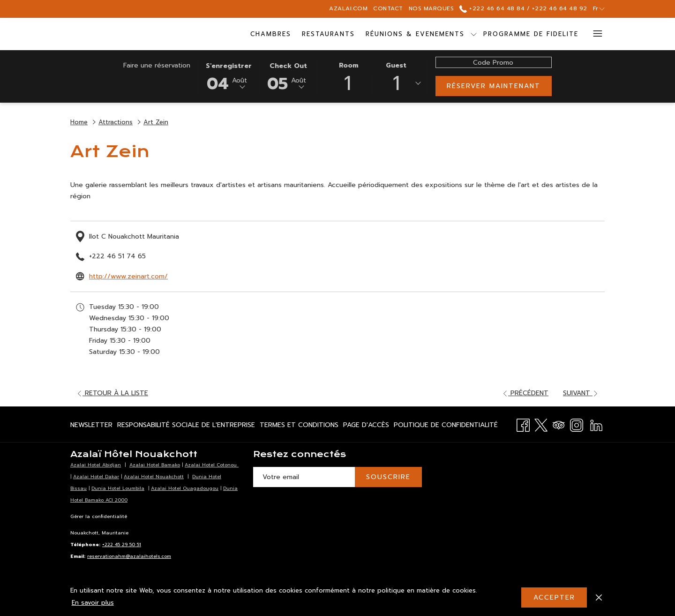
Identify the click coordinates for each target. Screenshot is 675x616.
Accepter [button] (554, 597)
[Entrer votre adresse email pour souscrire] (304, 477)
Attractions (116, 122)
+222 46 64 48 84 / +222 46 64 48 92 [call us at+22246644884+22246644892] (523, 8)
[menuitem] (271, 34)
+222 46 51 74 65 (117, 256)
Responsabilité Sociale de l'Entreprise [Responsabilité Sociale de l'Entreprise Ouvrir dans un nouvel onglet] (186, 427)
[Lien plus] (594, 34)
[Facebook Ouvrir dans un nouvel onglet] (523, 424)
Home (79, 122)
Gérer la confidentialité (99, 516)
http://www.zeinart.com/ (128, 276)
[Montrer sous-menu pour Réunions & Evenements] (474, 34)
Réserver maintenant (494, 86)
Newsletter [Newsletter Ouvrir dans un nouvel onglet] (91, 427)
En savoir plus (93, 603)
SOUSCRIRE (388, 477)
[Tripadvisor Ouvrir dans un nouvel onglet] (559, 424)
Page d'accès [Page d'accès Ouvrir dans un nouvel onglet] (366, 427)
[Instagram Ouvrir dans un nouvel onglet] (577, 424)
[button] (229, 76)
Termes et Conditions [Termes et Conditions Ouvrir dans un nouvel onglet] (299, 427)
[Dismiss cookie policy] (599, 597)
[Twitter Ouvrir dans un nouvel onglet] (541, 424)
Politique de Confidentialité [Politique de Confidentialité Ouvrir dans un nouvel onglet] (446, 427)
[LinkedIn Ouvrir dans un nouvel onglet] (596, 424)
